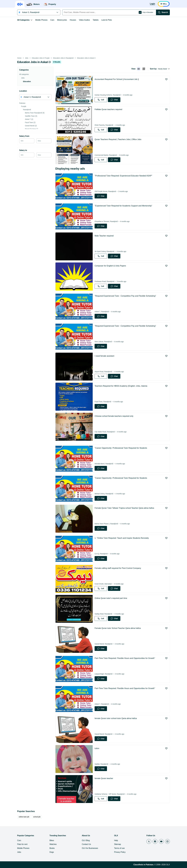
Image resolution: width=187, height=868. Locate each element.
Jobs (27, 58)
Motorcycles (62, 20)
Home (19, 58)
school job (37, 817)
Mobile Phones (41, 20)
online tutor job (24, 817)
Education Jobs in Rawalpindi (63, 58)
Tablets (96, 20)
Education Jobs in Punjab (41, 58)
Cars (52, 20)
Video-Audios (84, 20)
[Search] (163, 12)
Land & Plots (107, 20)
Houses (73, 20)
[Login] (152, 4)
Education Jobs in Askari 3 (86, 58)
